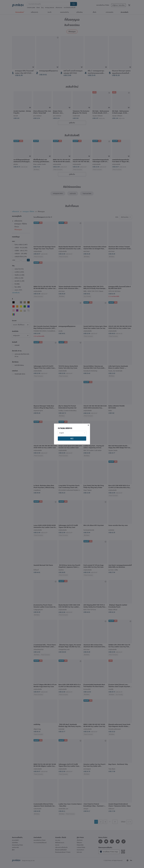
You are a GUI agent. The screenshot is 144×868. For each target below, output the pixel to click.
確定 (72, 438)
